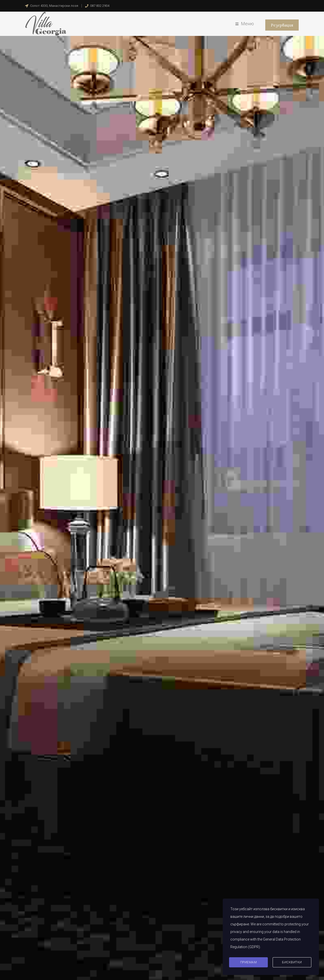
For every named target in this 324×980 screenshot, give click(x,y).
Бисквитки (292, 962)
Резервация (282, 25)
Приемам (249, 962)
